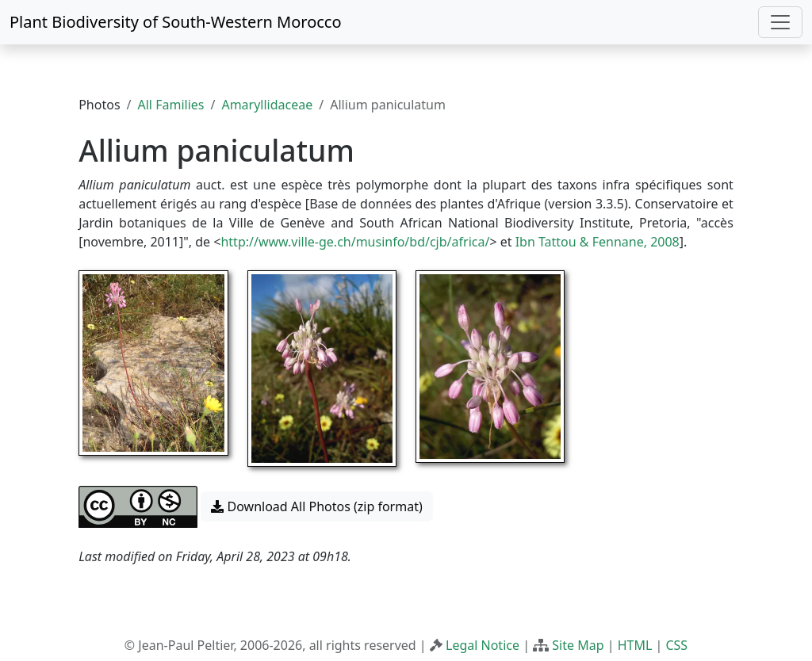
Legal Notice (483, 645)
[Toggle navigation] (780, 22)
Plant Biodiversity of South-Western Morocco (176, 22)
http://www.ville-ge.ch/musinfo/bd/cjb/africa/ (355, 242)
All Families (171, 105)
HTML (635, 645)
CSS (676, 645)
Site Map (578, 645)
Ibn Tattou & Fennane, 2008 (598, 242)
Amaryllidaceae (267, 105)
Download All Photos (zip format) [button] (316, 506)
